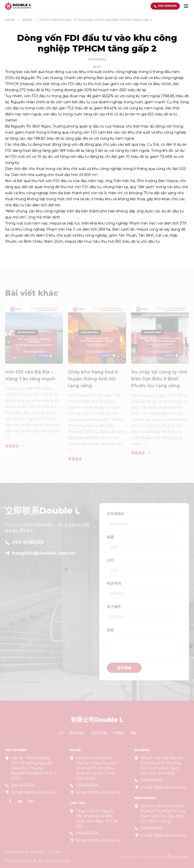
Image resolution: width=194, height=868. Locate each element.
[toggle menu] (186, 6)
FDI (71, 84)
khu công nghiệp (171, 132)
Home (10, 20)
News (27, 20)
